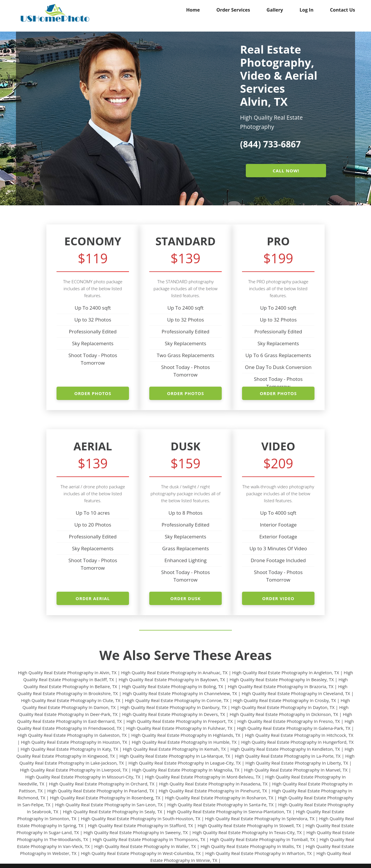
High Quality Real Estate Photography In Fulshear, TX (179, 728)
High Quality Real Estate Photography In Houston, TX (74, 742)
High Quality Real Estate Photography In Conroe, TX (177, 700)
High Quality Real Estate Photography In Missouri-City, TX (83, 777)
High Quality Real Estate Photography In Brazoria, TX (281, 686)
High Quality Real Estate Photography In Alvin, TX (67, 673)
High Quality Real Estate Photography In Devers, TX (173, 714)
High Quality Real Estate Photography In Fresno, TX (289, 721)
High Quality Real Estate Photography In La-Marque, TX (175, 756)
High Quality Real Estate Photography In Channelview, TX (180, 693)
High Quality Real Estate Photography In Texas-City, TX (247, 832)
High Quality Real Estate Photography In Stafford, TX (140, 825)
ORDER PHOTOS (93, 393)
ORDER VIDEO (278, 598)
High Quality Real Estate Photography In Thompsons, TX (149, 839)
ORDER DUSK (186, 598)
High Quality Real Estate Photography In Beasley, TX (282, 679)
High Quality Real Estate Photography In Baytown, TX (172, 679)
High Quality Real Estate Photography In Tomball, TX (262, 839)
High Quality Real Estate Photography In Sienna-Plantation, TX (229, 812)
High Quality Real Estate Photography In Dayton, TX (283, 707)
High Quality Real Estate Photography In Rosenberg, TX (105, 798)
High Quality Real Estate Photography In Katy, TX (69, 749)
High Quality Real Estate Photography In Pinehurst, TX (213, 791)
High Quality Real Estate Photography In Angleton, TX (286, 673)
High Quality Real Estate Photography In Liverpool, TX (74, 770)
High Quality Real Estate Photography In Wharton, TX (258, 853)
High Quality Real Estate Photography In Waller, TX (145, 846)
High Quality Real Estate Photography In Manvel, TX (296, 770)
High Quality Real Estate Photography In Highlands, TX (186, 735)
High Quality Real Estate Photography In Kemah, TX (174, 749)
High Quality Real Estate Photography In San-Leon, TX (109, 805)
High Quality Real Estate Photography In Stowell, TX (249, 825)
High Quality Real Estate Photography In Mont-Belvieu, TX (203, 777)
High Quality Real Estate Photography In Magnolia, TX (186, 770)
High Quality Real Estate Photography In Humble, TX (184, 742)
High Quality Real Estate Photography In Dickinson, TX (284, 714)
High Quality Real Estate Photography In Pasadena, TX (213, 784)
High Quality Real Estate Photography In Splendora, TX (260, 818)
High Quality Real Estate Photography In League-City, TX (184, 763)
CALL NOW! (286, 171)
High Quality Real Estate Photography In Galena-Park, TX (294, 728)
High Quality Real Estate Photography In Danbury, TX (173, 707)
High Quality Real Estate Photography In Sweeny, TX (136, 832)
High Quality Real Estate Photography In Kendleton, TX (285, 749)
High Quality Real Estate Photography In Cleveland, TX (296, 693)
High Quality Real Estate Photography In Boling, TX (172, 686)
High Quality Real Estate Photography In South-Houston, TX (141, 818)
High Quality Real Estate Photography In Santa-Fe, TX (220, 805)
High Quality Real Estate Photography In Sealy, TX (112, 812)
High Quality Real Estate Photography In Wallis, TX (251, 846)
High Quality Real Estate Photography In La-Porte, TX (288, 756)
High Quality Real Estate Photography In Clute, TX (71, 700)
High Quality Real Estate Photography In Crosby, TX (285, 700)
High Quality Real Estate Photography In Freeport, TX (180, 721)
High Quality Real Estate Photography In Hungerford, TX (297, 742)
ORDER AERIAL (93, 598)
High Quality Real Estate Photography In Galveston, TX (72, 735)
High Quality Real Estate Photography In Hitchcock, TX (299, 735)
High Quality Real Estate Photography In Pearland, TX (101, 791)
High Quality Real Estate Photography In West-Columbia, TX (141, 853)
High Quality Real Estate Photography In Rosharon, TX (219, 798)
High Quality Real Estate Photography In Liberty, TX (297, 763)
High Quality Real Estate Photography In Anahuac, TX (174, 673)
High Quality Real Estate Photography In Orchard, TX (102, 784)
